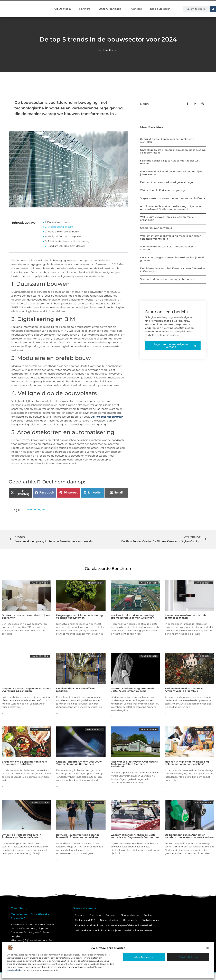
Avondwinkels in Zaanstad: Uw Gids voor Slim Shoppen (168, 248)
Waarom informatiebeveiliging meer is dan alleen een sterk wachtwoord (171, 237)
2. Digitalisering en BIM (59, 227)
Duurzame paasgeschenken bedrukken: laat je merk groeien (172, 259)
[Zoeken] (213, 9)
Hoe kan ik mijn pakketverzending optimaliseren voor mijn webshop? (132, 617)
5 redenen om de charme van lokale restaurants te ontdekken (24, 763)
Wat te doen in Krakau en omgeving (162, 190)
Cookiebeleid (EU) (85, 920)
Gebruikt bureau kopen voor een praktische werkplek (167, 140)
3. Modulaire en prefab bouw (62, 232)
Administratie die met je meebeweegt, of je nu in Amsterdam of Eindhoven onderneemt (171, 208)
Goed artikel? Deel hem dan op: (66, 246)
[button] (208, 948)
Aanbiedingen (108, 50)
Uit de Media (130, 920)
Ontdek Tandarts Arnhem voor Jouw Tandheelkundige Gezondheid (79, 763)
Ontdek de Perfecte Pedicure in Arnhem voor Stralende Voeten (21, 836)
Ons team (95, 915)
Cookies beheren (188, 957)
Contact (137, 9)
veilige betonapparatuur (107, 417)
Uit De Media (63, 9)
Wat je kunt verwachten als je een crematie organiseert (167, 218)
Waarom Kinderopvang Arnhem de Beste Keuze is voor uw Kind (133, 690)
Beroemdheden (109, 920)
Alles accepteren (144, 957)
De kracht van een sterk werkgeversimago (166, 182)
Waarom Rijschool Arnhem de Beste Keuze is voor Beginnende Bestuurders (135, 836)
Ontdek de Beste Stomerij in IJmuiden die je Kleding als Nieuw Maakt (173, 151)
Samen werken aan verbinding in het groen (167, 279)
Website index (151, 920)
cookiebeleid (13, 970)
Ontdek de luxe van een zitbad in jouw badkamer (26, 617)
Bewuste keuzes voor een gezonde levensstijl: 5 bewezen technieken (78, 836)
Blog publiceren (160, 9)
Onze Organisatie (111, 9)
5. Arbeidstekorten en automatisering (67, 241)
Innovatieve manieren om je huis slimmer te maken (185, 617)
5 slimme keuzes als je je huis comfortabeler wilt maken (170, 162)
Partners (85, 9)
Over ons (79, 915)
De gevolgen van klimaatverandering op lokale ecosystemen (79, 617)
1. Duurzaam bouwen (58, 222)
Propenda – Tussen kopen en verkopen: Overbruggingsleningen (26, 690)
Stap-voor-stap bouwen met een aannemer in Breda (172, 198)
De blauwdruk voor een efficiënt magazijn (76, 690)
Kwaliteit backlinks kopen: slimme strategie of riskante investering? (114, 925)
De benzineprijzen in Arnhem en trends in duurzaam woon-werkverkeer (189, 836)
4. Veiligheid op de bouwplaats (63, 236)
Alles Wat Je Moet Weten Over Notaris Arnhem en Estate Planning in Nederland (134, 764)
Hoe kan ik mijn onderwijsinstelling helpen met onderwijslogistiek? (187, 763)
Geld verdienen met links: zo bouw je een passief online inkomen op (114, 930)
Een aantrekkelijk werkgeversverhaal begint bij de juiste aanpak (171, 173)
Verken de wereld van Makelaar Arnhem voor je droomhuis (185, 690)
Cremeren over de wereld (156, 228)
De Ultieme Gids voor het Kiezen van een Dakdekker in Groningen (173, 270)
